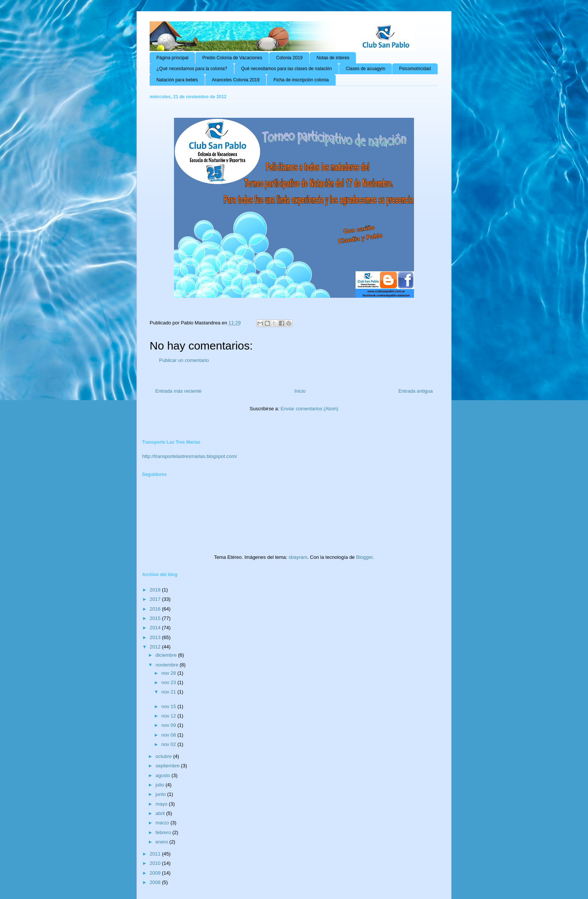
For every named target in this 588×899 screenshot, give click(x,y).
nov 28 (169, 673)
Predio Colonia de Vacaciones (232, 58)
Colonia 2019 (289, 58)
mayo (162, 804)
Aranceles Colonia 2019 (236, 80)
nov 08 (169, 735)
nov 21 (169, 692)
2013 (156, 637)
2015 (156, 618)
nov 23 (169, 682)
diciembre (167, 655)
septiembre (168, 766)
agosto (164, 775)
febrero (164, 832)
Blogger (364, 557)
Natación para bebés (177, 80)
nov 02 (169, 744)
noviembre (168, 665)
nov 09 (169, 725)
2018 (156, 590)
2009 (156, 873)
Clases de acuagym (365, 69)
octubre (164, 756)
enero (163, 842)
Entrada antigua (415, 391)
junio (161, 794)
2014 (156, 628)
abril (161, 813)
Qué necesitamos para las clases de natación (286, 69)
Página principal (172, 58)
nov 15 (169, 706)
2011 (156, 854)
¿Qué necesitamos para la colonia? (192, 69)
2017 (156, 599)
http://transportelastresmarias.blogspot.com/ (190, 456)
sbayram (298, 557)
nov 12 (169, 716)
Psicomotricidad (415, 69)
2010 (156, 863)
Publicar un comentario (184, 360)
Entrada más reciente (178, 391)
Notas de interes (333, 58)
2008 (156, 882)
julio (161, 785)
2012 (156, 647)
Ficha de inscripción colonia (301, 80)
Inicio (300, 391)
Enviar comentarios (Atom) (309, 409)
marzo (163, 823)
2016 (156, 609)
